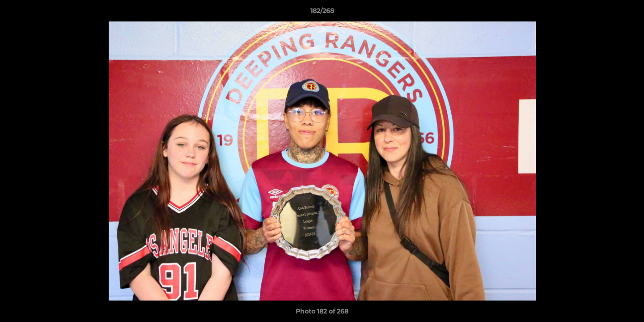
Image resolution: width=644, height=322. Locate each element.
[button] (628, 13)
